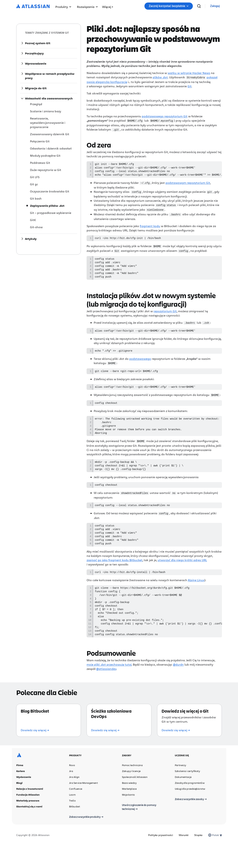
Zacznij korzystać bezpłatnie (169, 6)
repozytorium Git (165, 315)
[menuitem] (108, 6)
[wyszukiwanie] (199, 6)
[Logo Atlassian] (33, 6)
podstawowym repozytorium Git (188, 184)
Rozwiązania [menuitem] (87, 7)
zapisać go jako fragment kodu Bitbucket (115, 574)
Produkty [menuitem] (63, 7)
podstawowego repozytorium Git (165, 116)
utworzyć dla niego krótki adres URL (182, 574)
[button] (108, 6)
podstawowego (140, 364)
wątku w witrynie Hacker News (189, 73)
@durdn (178, 687)
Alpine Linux (196, 595)
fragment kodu (150, 227)
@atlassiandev (106, 691)
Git (190, 86)
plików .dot (160, 77)
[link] (215, 6)
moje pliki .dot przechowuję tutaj (109, 687)
